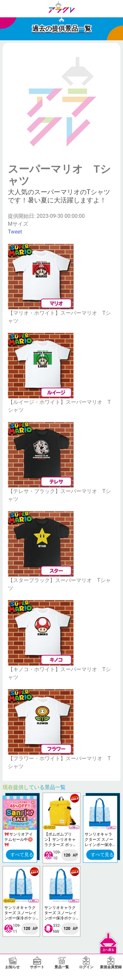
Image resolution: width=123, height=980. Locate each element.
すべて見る (22, 855)
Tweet (15, 232)
